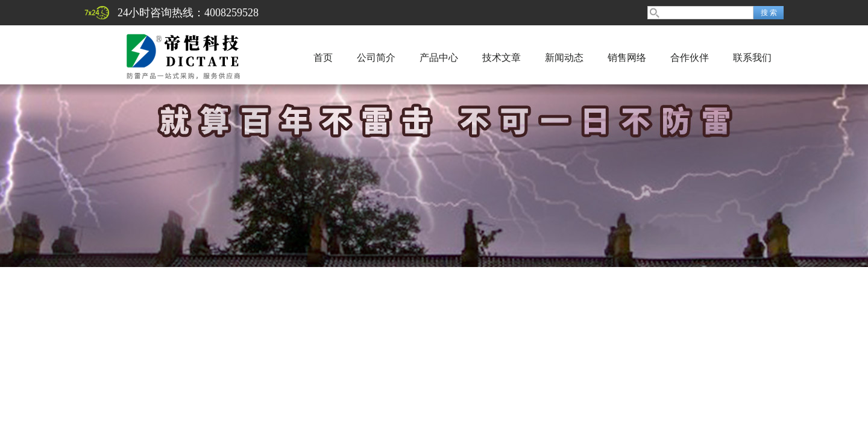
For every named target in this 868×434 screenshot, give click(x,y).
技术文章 (502, 58)
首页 (323, 58)
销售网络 (627, 58)
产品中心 (439, 58)
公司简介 (376, 58)
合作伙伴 (690, 58)
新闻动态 (564, 58)
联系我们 (752, 58)
